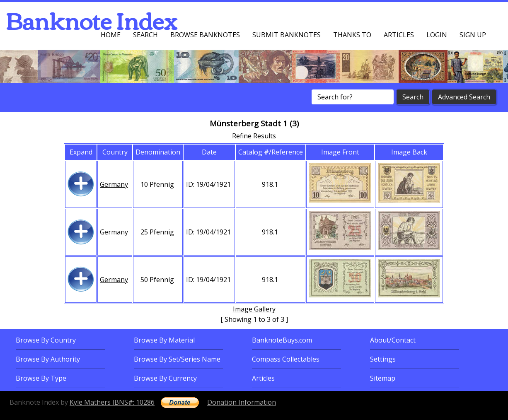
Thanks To (352, 35)
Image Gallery (254, 309)
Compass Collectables (286, 359)
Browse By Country (46, 340)
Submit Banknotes (287, 35)
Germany (114, 184)
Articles (399, 35)
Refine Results (254, 136)
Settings (383, 359)
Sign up (473, 35)
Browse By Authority (48, 359)
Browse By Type (41, 378)
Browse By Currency (165, 378)
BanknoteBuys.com (282, 340)
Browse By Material (164, 340)
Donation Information (242, 402)
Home (111, 35)
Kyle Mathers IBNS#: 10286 (112, 402)
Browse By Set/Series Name (177, 359)
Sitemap (383, 378)
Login (437, 35)
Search (145, 35)
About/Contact (393, 340)
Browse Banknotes (205, 35)
